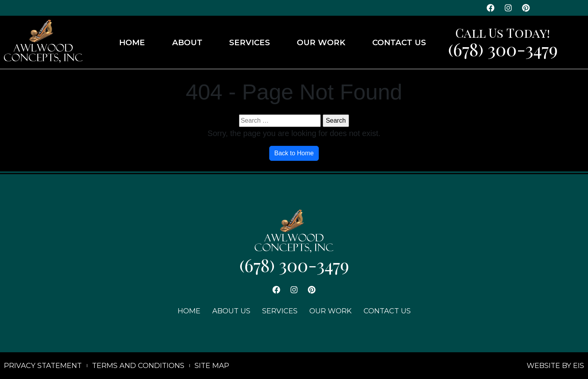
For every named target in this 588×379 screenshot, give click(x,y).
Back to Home (294, 153)
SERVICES (250, 42)
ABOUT (187, 42)
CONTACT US (399, 42)
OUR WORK (321, 42)
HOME (132, 42)
